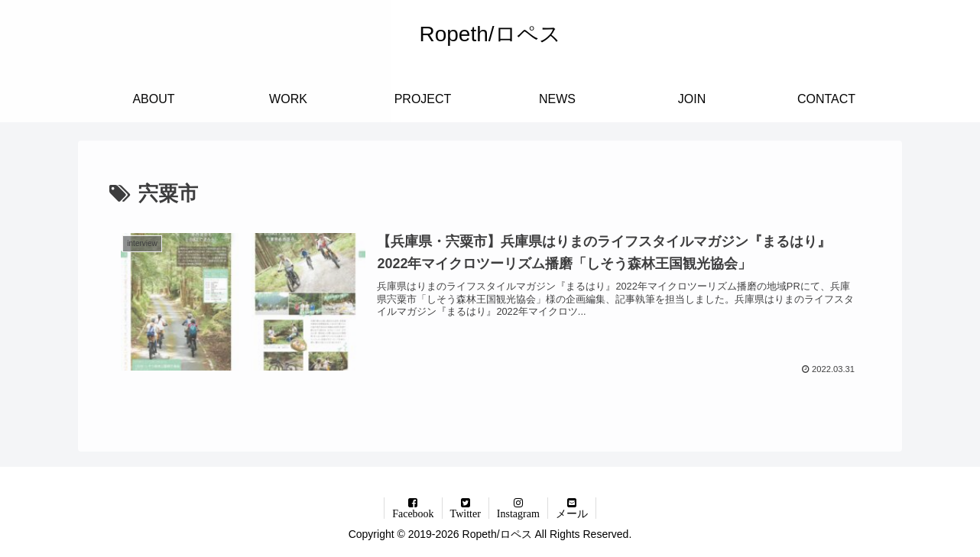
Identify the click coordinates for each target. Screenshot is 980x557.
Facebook (413, 513)
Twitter (466, 513)
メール (572, 513)
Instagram (518, 513)
